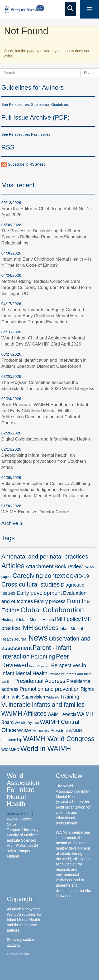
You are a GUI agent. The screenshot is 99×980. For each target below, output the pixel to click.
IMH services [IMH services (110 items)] (40, 628)
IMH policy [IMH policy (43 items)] (68, 619)
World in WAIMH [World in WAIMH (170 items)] (46, 748)
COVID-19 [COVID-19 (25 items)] (77, 576)
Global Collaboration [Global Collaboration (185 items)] (52, 610)
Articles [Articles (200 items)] (13, 566)
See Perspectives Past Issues (26, 134)
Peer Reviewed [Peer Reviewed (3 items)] (39, 666)
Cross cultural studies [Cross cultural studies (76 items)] (30, 584)
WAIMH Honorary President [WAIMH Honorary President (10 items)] (43, 731)
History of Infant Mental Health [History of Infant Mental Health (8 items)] (28, 620)
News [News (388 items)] (38, 638)
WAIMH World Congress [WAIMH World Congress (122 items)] (59, 739)
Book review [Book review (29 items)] (69, 566)
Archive (12, 523)
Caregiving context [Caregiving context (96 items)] (39, 576)
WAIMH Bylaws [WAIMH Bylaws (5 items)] (27, 723)
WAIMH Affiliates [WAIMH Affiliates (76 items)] (24, 714)
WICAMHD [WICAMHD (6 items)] (10, 750)
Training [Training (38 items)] (70, 697)
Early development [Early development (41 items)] (39, 593)
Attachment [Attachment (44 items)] (40, 566)
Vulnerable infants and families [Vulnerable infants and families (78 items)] (43, 705)
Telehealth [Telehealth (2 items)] (53, 697)
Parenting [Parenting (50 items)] (43, 657)
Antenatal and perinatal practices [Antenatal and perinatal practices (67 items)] (45, 557)
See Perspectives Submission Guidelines (35, 105)
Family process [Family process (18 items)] (50, 601)
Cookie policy (18, 954)
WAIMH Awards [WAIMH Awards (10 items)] (62, 714)
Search (90, 73)
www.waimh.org (20, 814)
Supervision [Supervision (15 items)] (33, 697)
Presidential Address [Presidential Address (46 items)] (40, 681)
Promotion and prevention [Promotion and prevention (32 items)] (49, 689)
